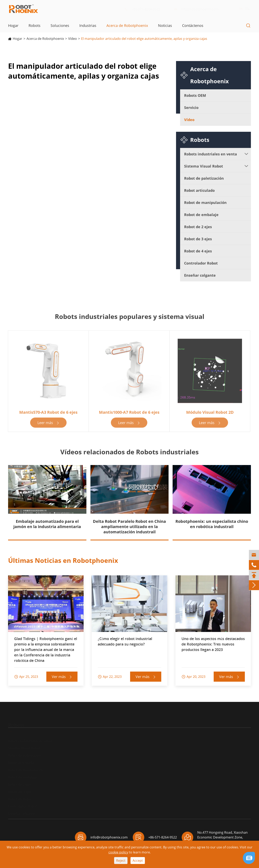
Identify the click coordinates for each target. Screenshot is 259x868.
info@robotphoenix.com (199, 9)
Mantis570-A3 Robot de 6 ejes (48, 414)
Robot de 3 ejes (198, 239)
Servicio (191, 108)
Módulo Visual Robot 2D (210, 414)
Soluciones (60, 25)
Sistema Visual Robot (204, 166)
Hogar (13, 25)
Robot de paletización (204, 178)
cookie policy (118, 852)
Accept (138, 861)
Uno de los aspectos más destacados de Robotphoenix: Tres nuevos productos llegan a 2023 (213, 644)
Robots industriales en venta (211, 154)
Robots (34, 25)
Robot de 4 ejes (198, 251)
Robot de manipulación (205, 202)
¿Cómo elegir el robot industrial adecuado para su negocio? (125, 641)
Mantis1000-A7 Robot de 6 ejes (129, 414)
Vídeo (73, 39)
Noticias (165, 25)
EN (243, 9)
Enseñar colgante (200, 275)
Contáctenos (193, 25)
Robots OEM (195, 95)
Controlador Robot (201, 263)
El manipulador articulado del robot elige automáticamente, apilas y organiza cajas (144, 39)
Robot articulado (199, 190)
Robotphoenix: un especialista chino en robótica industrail (212, 524)
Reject (121, 861)
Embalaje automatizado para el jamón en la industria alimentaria (47, 524)
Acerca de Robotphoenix (127, 25)
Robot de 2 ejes (198, 227)
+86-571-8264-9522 (145, 9)
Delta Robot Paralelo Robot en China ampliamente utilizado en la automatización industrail (129, 527)
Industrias (88, 25)
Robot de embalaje (201, 215)
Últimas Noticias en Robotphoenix (63, 560)
